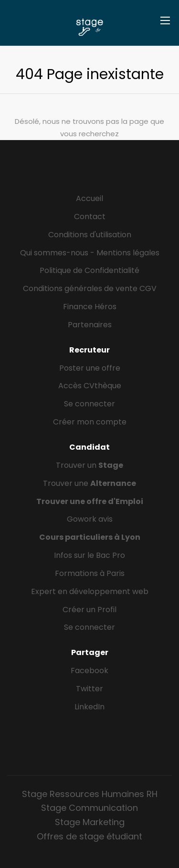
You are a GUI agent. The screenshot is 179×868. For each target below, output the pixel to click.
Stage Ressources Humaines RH (90, 794)
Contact (90, 217)
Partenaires (90, 325)
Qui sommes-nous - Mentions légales (90, 253)
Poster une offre (90, 368)
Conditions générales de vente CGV (90, 288)
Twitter (89, 689)
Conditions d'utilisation (90, 235)
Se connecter (89, 404)
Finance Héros (90, 307)
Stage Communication (89, 808)
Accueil (89, 198)
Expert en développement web (90, 591)
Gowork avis (90, 519)
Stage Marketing (90, 822)
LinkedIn (89, 707)
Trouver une (89, 483)
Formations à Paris (90, 573)
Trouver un (89, 465)
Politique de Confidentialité (89, 270)
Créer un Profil (89, 610)
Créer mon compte (90, 422)
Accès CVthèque (90, 386)
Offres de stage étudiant (89, 836)
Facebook (89, 671)
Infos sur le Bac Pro (89, 555)
